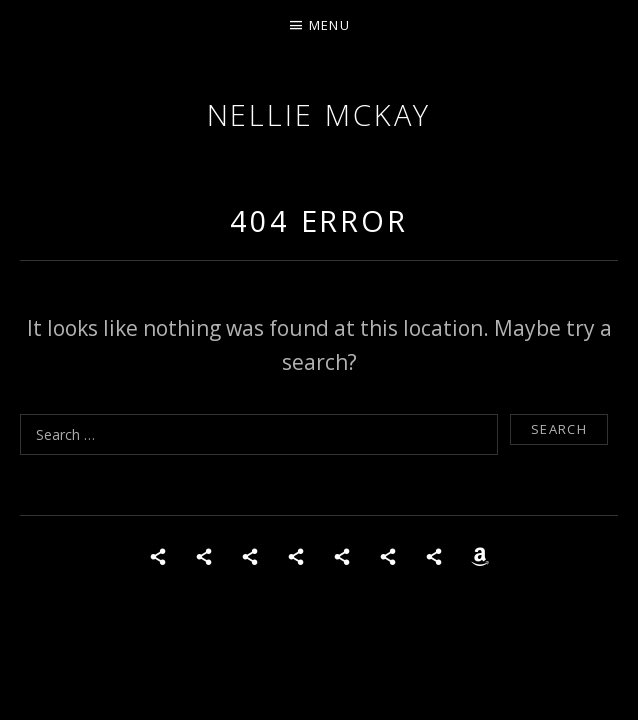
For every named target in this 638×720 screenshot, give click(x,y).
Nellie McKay (319, 114)
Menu (329, 25)
